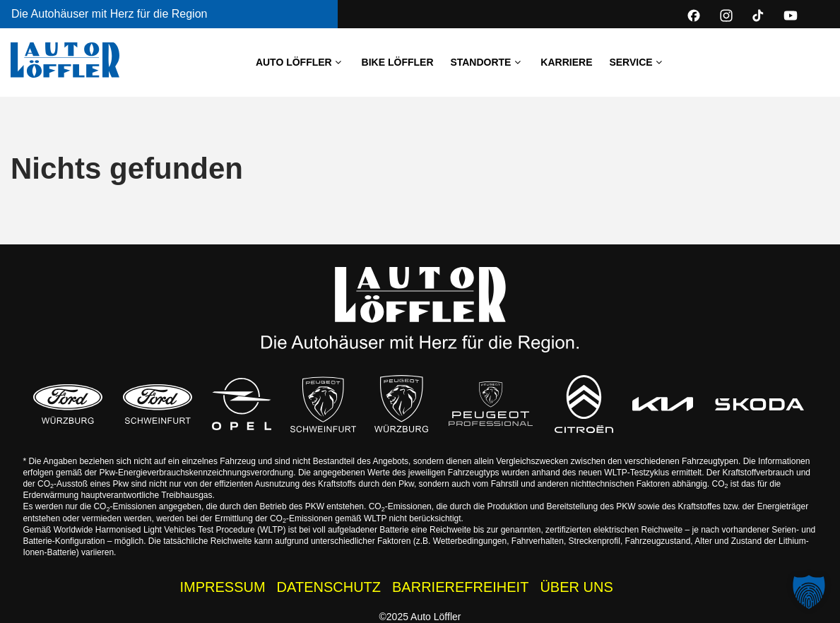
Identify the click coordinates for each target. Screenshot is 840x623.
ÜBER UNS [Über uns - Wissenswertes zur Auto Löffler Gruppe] (576, 587)
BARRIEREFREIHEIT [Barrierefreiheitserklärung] (460, 587)
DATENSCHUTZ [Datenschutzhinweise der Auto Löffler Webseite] (329, 587)
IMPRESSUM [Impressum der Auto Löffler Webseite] (222, 587)
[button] (809, 592)
